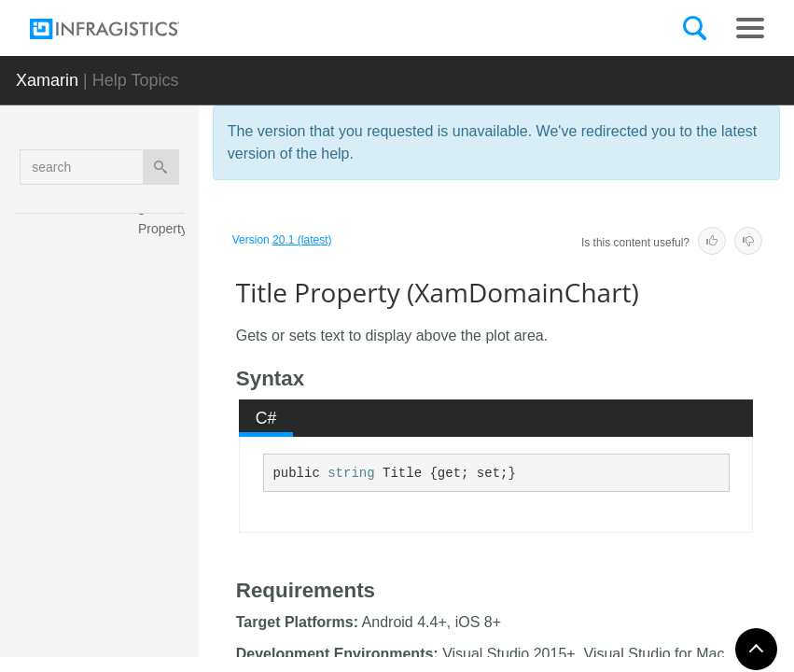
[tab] (266, 418)
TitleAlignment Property (165, 526)
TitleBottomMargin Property (166, 596)
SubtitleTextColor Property (164, 265)
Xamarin (47, 80)
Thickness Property (164, 405)
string (351, 473)
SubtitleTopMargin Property (167, 335)
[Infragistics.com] (123, 29)
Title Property (165, 466)
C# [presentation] (266, 418)
